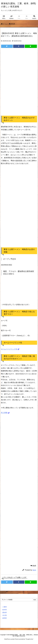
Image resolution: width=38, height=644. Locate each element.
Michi (34, 570)
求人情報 (4, 413)
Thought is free (29, 639)
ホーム (5, 24)
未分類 (5, 615)
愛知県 (13, 24)
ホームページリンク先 (9, 349)
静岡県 (5, 618)
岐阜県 (5, 610)
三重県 (5, 607)
